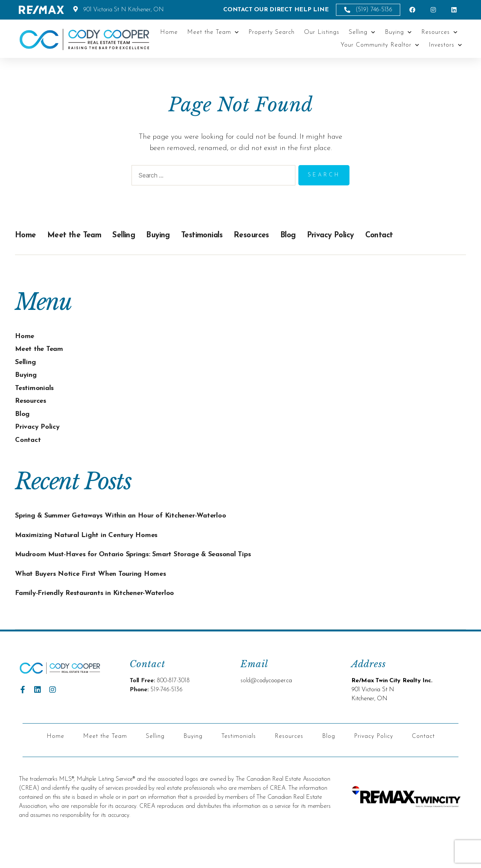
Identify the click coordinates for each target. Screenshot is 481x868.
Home (169, 32)
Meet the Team (213, 32)
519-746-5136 (166, 713)
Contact (428, 235)
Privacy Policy (372, 235)
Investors (445, 45)
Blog (323, 235)
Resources (439, 32)
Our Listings (322, 32)
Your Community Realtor (380, 45)
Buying (398, 32)
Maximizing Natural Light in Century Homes (100, 547)
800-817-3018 (173, 704)
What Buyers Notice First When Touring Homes (104, 597)
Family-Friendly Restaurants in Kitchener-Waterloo (110, 617)
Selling (362, 32)
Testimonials (227, 235)
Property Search (272, 32)
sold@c (250, 704)
